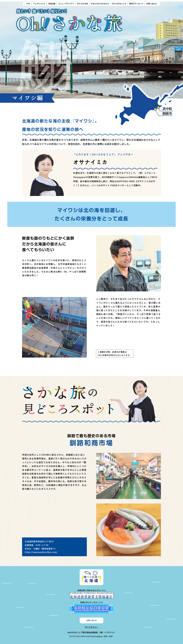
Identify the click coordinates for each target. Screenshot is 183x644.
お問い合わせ (151, 4)
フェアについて (39, 4)
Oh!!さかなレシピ (119, 4)
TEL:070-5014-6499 (77, 636)
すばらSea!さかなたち (100, 4)
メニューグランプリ (66, 4)
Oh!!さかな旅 (82, 4)
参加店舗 (52, 4)
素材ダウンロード (136, 4)
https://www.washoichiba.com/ (41, 552)
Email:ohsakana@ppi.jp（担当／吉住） (99, 636)
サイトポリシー (92, 627)
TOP (28, 4)
